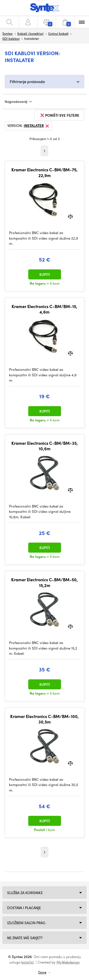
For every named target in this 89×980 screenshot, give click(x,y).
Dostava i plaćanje (24, 908)
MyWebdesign (68, 962)
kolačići (28, 962)
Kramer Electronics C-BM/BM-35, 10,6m (45, 446)
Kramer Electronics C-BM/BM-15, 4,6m (44, 309)
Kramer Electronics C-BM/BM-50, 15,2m (44, 582)
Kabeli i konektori (30, 33)
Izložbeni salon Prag (26, 923)
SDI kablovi (11, 38)
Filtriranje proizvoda (27, 81)
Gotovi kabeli (58, 33)
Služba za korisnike (25, 893)
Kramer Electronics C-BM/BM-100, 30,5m (44, 719)
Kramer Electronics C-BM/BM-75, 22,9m (44, 172)
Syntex (7, 33)
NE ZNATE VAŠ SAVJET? (25, 938)
